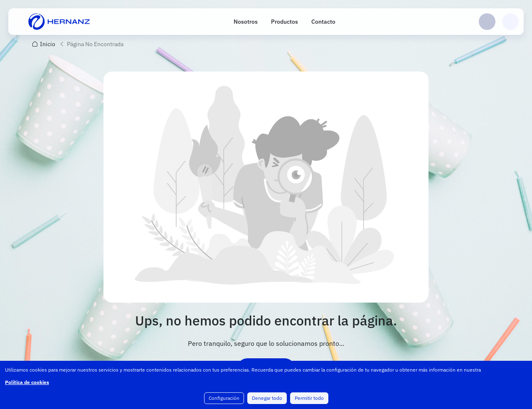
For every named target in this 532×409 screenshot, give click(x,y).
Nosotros (246, 22)
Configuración (224, 398)
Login (487, 22)
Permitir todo (309, 398)
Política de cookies (27, 382)
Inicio (48, 44)
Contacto (323, 22)
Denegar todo (267, 398)
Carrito (510, 22)
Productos (284, 22)
